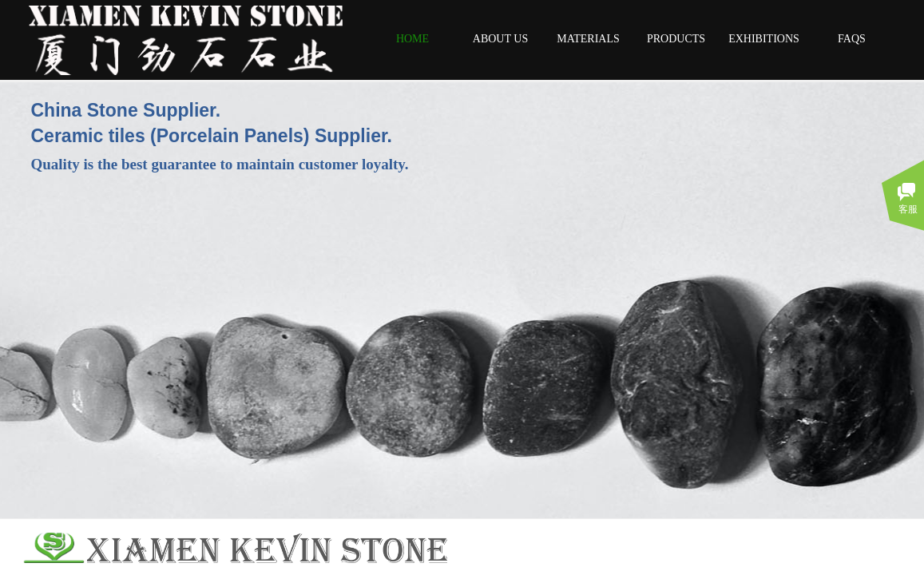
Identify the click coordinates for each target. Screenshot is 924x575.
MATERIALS (588, 39)
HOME (412, 39)
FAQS (852, 39)
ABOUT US (500, 39)
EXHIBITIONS (764, 39)
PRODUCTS (676, 39)
